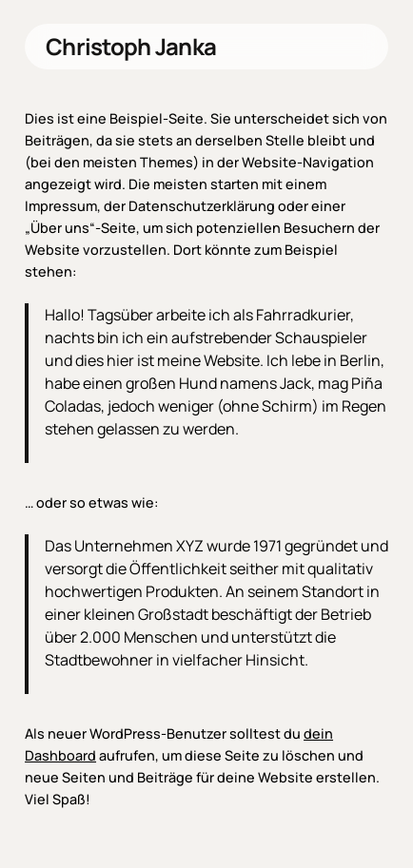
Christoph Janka (131, 47)
